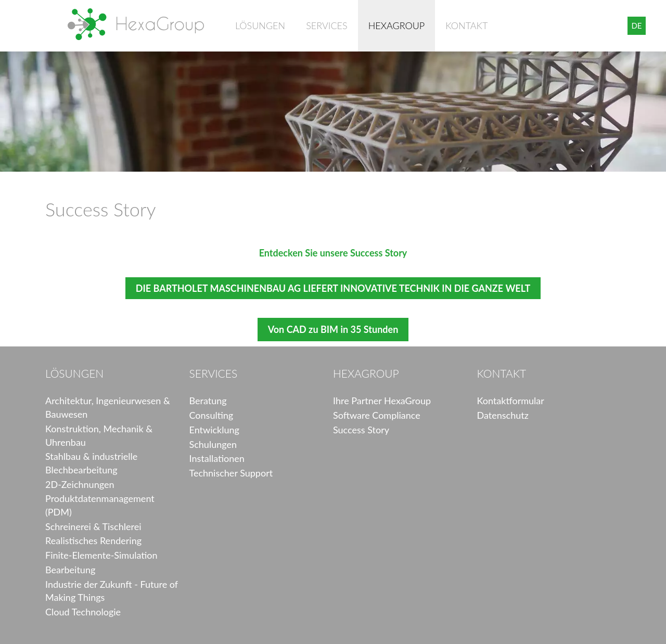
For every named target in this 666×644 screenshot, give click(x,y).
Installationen (217, 458)
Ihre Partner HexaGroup (382, 401)
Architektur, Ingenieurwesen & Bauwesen (108, 407)
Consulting (212, 415)
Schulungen (213, 444)
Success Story (361, 430)
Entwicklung (214, 430)
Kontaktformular (511, 401)
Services (326, 25)
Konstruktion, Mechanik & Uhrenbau (99, 435)
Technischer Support (231, 473)
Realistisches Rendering (93, 540)
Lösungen (260, 25)
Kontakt (466, 25)
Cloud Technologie (83, 612)
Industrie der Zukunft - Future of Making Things (112, 591)
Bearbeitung (70, 570)
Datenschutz (503, 415)
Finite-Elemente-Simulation (101, 555)
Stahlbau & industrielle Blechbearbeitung (91, 463)
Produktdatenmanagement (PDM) (100, 505)
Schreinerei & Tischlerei (93, 526)
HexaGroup (136, 24)
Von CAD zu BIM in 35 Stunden (333, 329)
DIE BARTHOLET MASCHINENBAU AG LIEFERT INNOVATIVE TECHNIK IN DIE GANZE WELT (333, 288)
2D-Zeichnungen (80, 484)
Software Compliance (377, 415)
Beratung (208, 401)
